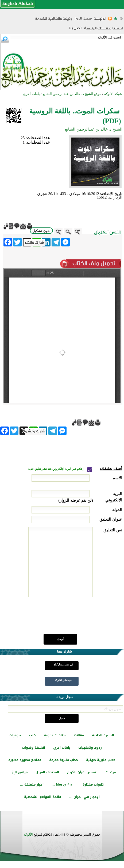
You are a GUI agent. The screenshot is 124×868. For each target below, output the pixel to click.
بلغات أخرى (62, 748)
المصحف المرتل (47, 772)
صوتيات (15, 735)
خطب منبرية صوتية (101, 760)
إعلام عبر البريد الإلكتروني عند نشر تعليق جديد (56, 469)
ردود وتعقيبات (90, 748)
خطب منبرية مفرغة (64, 760)
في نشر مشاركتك (63, 665)
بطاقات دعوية (55, 735)
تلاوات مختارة (93, 785)
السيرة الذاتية (103, 735)
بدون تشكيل (41, 231)
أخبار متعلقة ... (32, 785)
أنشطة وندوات (34, 748)
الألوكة (28, 834)
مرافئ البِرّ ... (18, 772)
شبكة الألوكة (113, 94)
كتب (32, 735)
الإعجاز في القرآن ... (84, 797)
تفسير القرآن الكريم (82, 772)
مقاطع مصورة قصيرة (25, 760)
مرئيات (111, 772)
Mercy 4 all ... (63, 785)
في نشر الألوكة (63, 680)
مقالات (79, 735)
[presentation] (82, 618)
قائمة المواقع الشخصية (43, 797)
